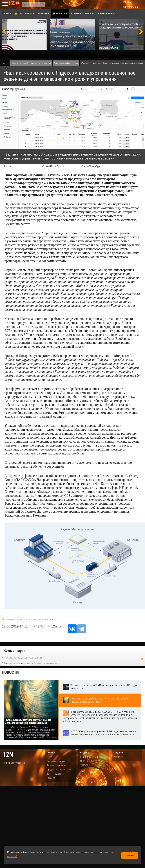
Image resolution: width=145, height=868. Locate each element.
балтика (19, 619)
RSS (142, 659)
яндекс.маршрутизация (46, 619)
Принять (130, 855)
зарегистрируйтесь (22, 663)
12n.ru (56, 626)
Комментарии (15, 651)
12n (8, 754)
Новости (10, 672)
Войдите (5, 663)
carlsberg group (33, 619)
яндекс (25, 619)
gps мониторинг (11, 619)
